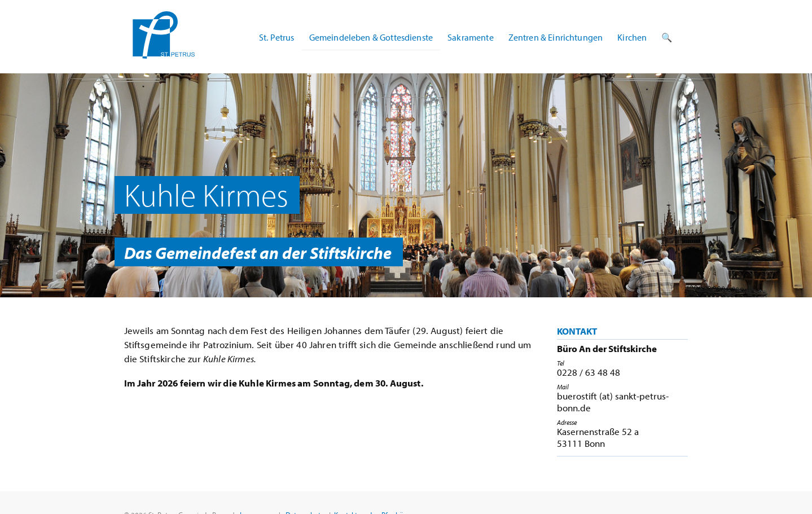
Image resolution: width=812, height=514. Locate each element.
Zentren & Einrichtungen (556, 37)
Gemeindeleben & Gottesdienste (371, 37)
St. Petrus (277, 37)
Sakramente (471, 37)
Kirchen (632, 37)
